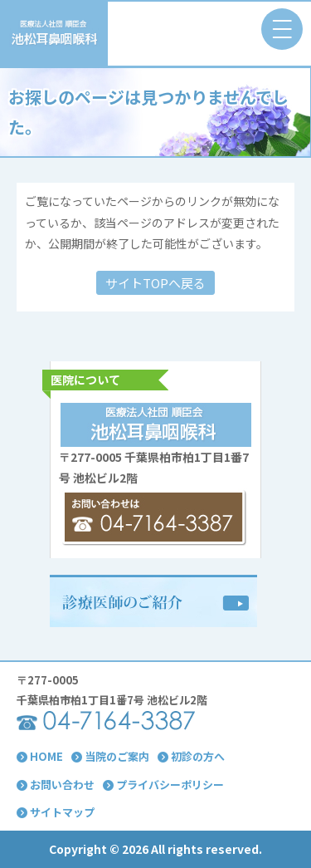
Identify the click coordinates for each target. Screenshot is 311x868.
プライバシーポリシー (163, 785)
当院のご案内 (110, 756)
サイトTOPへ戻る (155, 283)
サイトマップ (56, 812)
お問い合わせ (56, 785)
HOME (40, 756)
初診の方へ (191, 756)
